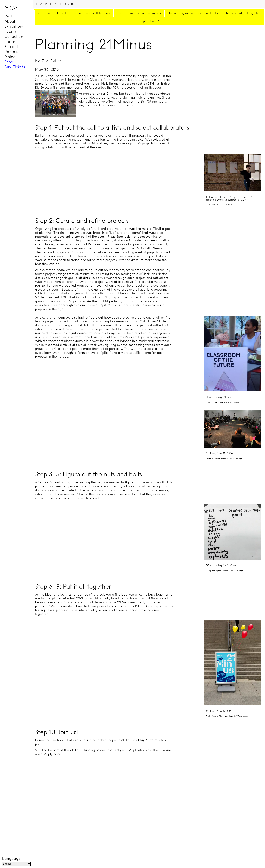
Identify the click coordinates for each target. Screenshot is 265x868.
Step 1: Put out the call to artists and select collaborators (74, 13)
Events (10, 31)
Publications (54, 4)
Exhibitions (14, 26)
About (10, 21)
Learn (10, 42)
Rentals (11, 52)
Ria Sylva (52, 61)
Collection (14, 37)
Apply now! (53, 754)
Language (11, 859)
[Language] (16, 864)
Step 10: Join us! (149, 21)
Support (11, 47)
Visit (8, 16)
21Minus (154, 84)
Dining (10, 57)
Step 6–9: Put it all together (243, 13)
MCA (39, 4)
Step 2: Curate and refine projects (139, 13)
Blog (70, 4)
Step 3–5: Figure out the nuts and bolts (193, 13)
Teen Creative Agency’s (71, 76)
